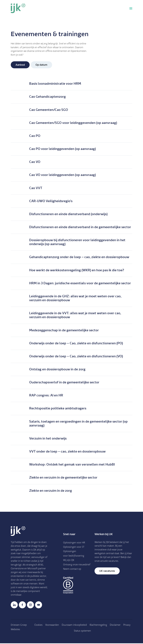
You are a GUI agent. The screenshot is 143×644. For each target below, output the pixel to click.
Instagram (30, 605)
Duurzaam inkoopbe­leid (74, 625)
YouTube (39, 605)
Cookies (39, 625)
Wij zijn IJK (69, 561)
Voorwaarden (52, 625)
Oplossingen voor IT (74, 547)
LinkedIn (14, 605)
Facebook (22, 605)
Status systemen (83, 631)
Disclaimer (115, 625)
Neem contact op (72, 574)
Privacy (127, 625)
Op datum (41, 65)
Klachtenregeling (98, 625)
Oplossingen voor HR (74, 543)
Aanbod (20, 65)
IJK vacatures (107, 571)
